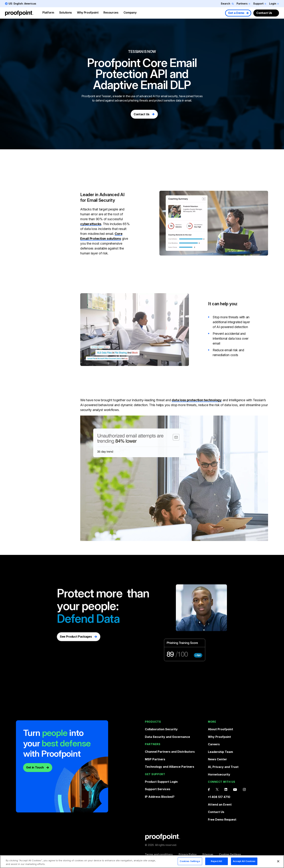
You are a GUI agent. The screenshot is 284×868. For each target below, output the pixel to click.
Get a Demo (236, 13)
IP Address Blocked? (160, 797)
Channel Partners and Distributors (170, 752)
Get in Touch (35, 767)
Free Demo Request (222, 819)
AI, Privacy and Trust (223, 767)
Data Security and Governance (167, 737)
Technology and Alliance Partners (170, 767)
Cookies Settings (230, 854)
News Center (217, 759)
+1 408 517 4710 (219, 797)
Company (130, 12)
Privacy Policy (188, 854)
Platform (48, 12)
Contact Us (264, 13)
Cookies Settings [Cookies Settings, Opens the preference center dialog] (190, 861)
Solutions (66, 12)
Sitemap (208, 854)
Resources (111, 12)
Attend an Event (220, 804)
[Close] (278, 861)
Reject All (216, 861)
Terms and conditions (159, 854)
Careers (214, 744)
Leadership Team (220, 752)
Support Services (158, 789)
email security (169, 96)
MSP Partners (155, 759)
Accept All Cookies (244, 861)
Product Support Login (161, 782)
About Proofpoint (221, 729)
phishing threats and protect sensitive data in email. (160, 100)
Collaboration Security (161, 729)
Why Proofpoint (88, 12)
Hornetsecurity (219, 774)
